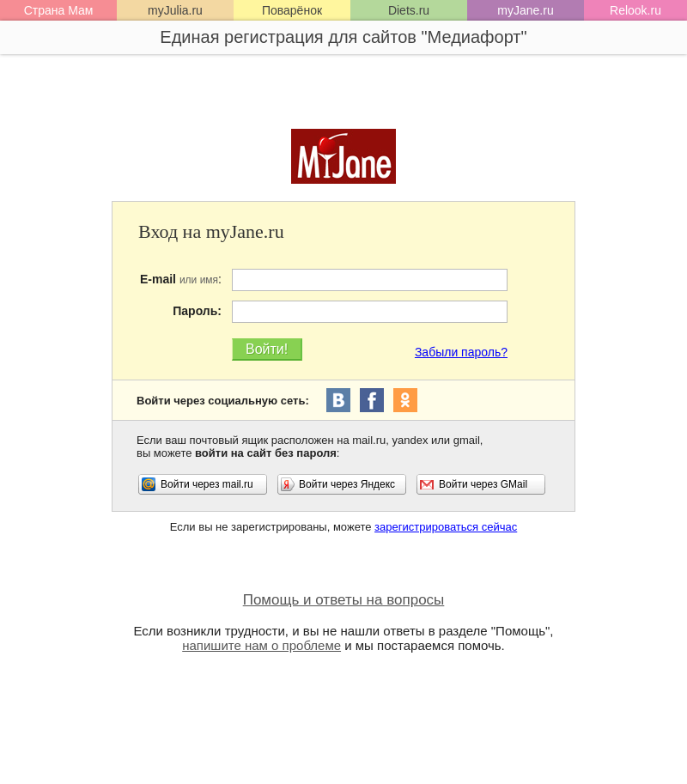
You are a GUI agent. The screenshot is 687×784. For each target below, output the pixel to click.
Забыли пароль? (461, 352)
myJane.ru (525, 10)
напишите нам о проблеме (261, 645)
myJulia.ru (175, 10)
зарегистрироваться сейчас (446, 527)
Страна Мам (59, 10)
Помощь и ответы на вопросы (344, 600)
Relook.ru (635, 10)
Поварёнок (292, 10)
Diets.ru (409, 10)
